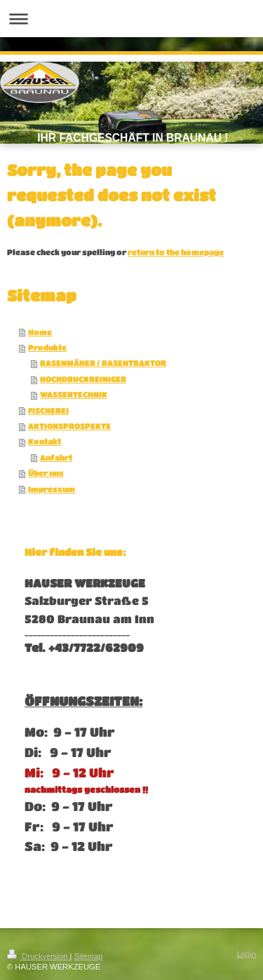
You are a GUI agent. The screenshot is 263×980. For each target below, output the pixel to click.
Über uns (46, 473)
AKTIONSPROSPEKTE (69, 426)
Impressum (52, 489)
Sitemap (89, 956)
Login (247, 954)
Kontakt (45, 441)
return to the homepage (176, 252)
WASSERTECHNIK (74, 394)
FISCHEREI (48, 410)
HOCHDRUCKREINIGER (83, 379)
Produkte (47, 347)
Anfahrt (56, 457)
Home (40, 332)
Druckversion (39, 956)
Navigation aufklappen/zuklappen (131, 19)
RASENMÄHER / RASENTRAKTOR (103, 363)
